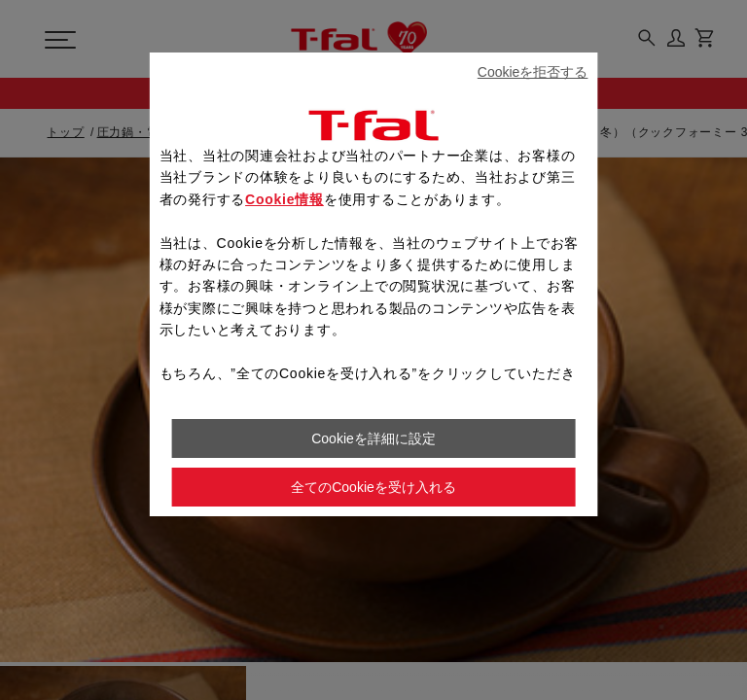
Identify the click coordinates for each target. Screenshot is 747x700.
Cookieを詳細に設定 (373, 438)
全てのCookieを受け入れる (373, 487)
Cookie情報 (285, 199)
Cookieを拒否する (533, 72)
